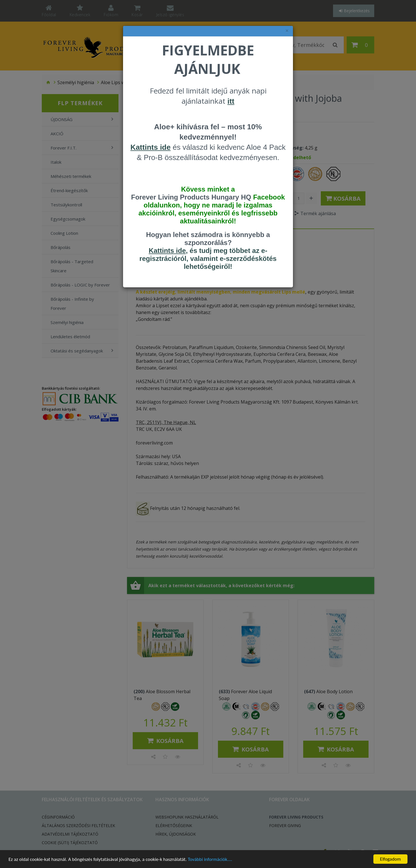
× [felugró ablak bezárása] (287, 31)
